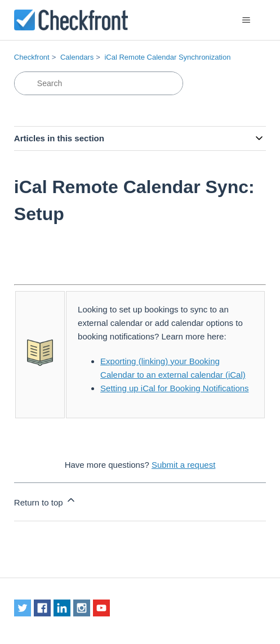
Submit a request (183, 465)
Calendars (77, 57)
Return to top (45, 501)
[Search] (99, 83)
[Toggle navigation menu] (246, 20)
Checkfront (32, 57)
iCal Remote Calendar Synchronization (167, 57)
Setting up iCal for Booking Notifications (174, 388)
